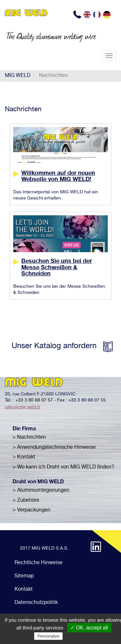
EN (88, 15)
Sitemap (24, 576)
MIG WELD (18, 76)
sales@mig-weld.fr (23, 407)
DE (108, 15)
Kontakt (24, 590)
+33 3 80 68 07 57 (34, 401)
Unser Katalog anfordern (54, 347)
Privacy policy (80, 636)
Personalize (48, 636)
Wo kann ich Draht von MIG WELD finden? (66, 467)
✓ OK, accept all (89, 628)
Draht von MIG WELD (38, 482)
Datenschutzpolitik (36, 603)
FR (97, 15)
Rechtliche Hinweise (39, 563)
